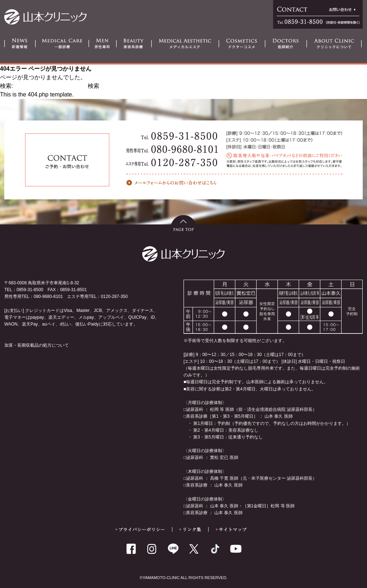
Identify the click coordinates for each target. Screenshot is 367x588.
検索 (94, 86)
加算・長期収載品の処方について (37, 345)
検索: (6, 86)
